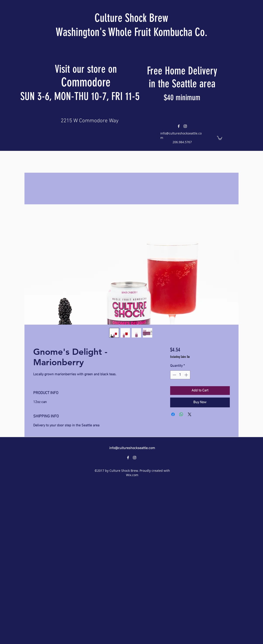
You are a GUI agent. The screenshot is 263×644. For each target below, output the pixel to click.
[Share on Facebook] (173, 414)
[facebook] (179, 126)
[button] (220, 138)
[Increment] (187, 375)
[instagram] (185, 126)
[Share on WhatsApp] (181, 414)
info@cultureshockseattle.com (132, 448)
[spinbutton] (180, 375)
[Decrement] (174, 375)
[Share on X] (190, 414)
